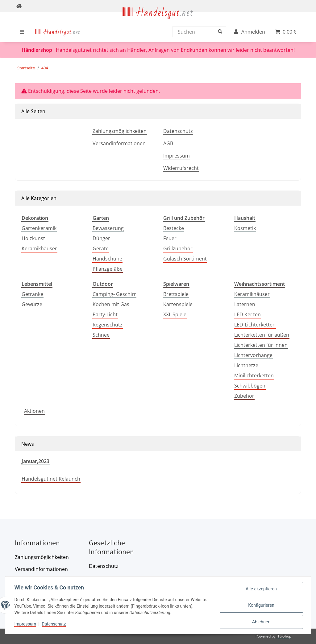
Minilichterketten (254, 375)
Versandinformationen (119, 143)
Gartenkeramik (39, 228)
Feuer (170, 238)
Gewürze (32, 304)
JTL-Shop (284, 636)
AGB (168, 143)
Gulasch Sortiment (185, 259)
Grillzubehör (178, 248)
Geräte (101, 248)
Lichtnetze (246, 365)
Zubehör (244, 396)
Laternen (245, 304)
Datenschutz (178, 131)
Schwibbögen (250, 386)
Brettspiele (176, 294)
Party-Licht (105, 314)
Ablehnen (260, 622)
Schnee (101, 335)
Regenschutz (108, 325)
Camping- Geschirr (114, 294)
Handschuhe (107, 259)
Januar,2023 (35, 461)
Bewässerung (108, 228)
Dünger (101, 238)
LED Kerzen (247, 314)
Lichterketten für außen (262, 335)
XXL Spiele (175, 314)
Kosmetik (245, 228)
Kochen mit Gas (111, 304)
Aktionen (34, 411)
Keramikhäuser (39, 248)
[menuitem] (58, 32)
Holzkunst (33, 238)
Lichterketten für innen (261, 345)
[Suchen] (198, 32)
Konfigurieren (261, 606)
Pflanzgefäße (108, 269)
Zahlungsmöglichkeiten (120, 131)
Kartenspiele (178, 304)
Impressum (177, 156)
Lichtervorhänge (253, 355)
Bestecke (174, 228)
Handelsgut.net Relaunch (51, 479)
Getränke (32, 294)
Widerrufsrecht (181, 168)
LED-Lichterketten (255, 325)
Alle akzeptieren (261, 590)
